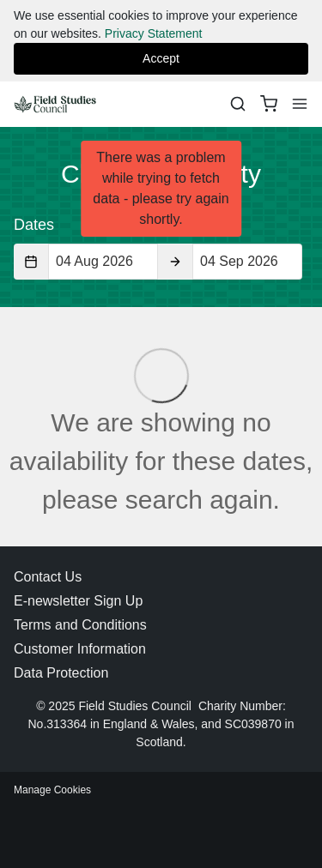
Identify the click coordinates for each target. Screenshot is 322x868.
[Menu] (300, 104)
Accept (161, 58)
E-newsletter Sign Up (78, 601)
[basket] (269, 104)
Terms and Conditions (80, 625)
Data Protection (61, 673)
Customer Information (80, 649)
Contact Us (48, 577)
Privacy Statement (154, 33)
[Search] (238, 104)
